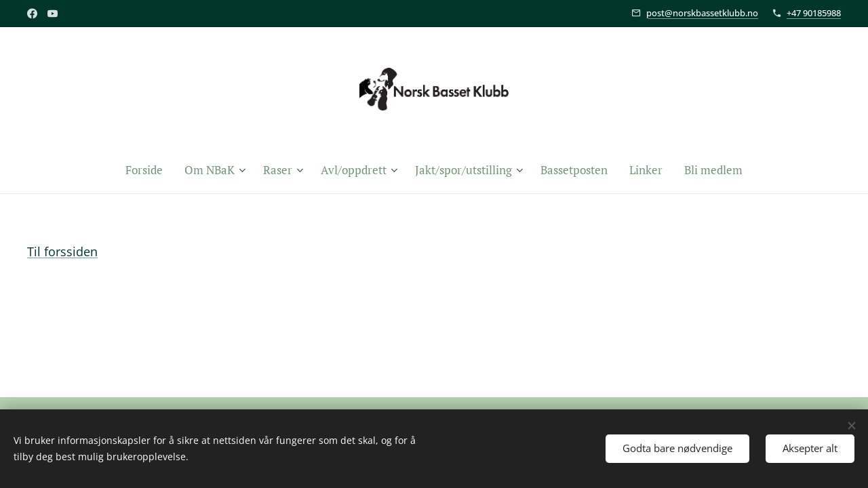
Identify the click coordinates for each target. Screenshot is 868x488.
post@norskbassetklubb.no (702, 13)
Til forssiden (62, 251)
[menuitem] (150, 170)
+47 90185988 (814, 13)
